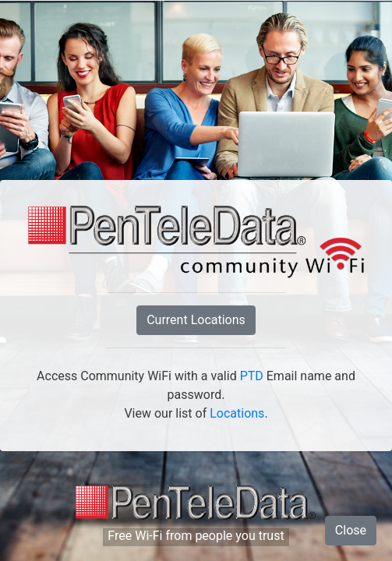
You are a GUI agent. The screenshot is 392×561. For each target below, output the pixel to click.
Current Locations (196, 320)
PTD (252, 376)
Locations (237, 413)
